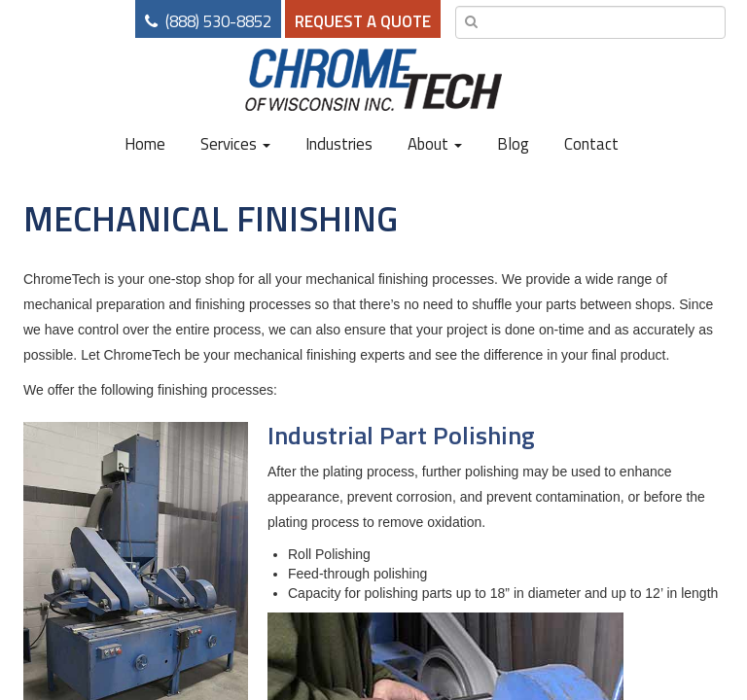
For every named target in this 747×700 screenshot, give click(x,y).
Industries (339, 144)
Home (145, 144)
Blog (513, 144)
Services (235, 144)
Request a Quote (363, 21)
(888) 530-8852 (218, 21)
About (435, 144)
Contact (591, 144)
